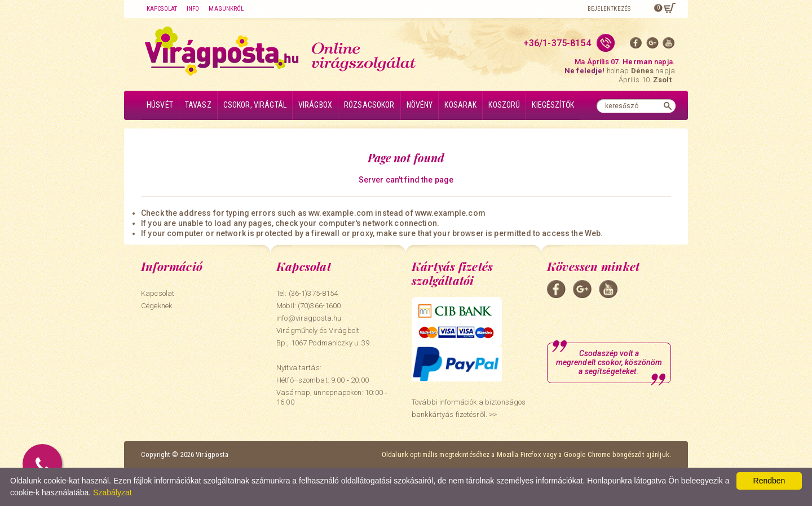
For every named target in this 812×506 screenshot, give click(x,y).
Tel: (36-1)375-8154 (307, 293)
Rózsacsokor (369, 105)
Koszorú (504, 105)
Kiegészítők (553, 105)
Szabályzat (112, 492)
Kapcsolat (162, 9)
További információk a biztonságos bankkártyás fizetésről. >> (469, 408)
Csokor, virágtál (255, 105)
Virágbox (315, 105)
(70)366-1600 (319, 306)
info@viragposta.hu (309, 318)
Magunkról (226, 9)
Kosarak (460, 105)
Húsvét (160, 105)
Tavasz (198, 105)
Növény (420, 105)
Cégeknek (156, 306)
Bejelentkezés (609, 9)
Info (193, 9)
